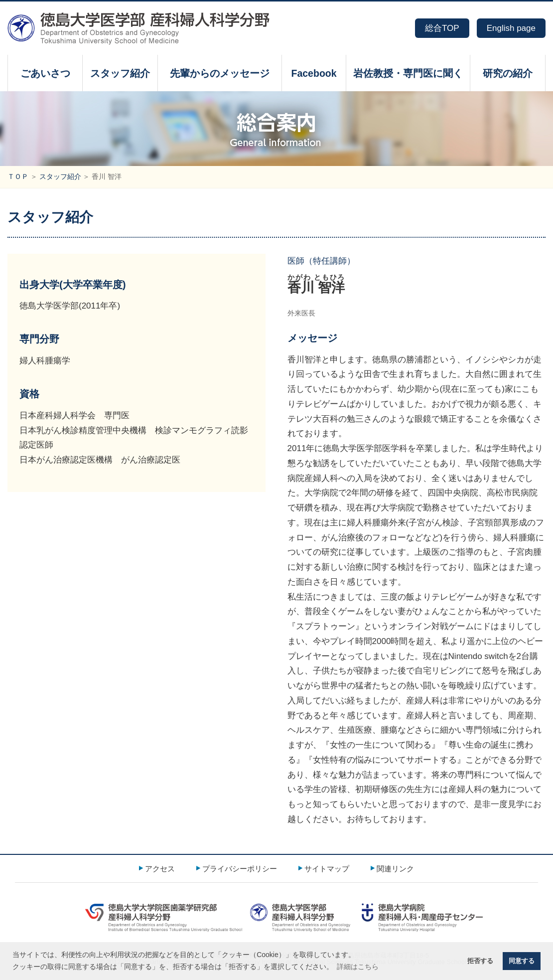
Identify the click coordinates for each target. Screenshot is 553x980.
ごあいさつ (45, 73)
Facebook (314, 73)
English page (511, 28)
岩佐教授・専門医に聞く (408, 73)
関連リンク (395, 869)
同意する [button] (522, 961)
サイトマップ (327, 869)
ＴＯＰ (18, 177)
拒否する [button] (480, 961)
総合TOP (442, 28)
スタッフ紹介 (120, 73)
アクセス (160, 869)
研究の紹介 (508, 73)
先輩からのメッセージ (220, 73)
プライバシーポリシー (240, 869)
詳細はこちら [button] (358, 967)
